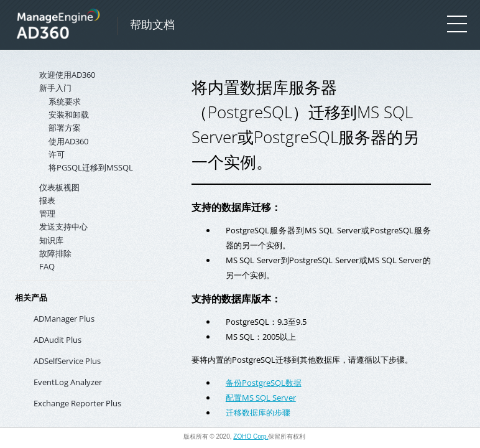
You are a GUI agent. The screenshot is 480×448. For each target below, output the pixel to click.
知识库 (51, 240)
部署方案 (65, 128)
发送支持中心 (63, 226)
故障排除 (55, 253)
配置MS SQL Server (261, 398)
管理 (47, 213)
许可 (57, 154)
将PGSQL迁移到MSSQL (91, 167)
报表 (47, 200)
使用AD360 (68, 141)
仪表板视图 (59, 187)
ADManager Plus (64, 319)
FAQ (47, 266)
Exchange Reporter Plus (77, 403)
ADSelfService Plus (67, 361)
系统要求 (65, 101)
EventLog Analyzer (68, 382)
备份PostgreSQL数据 (264, 383)
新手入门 (55, 88)
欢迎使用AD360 (67, 75)
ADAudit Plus (58, 340)
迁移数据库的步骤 (258, 413)
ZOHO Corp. (251, 436)
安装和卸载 (69, 114)
